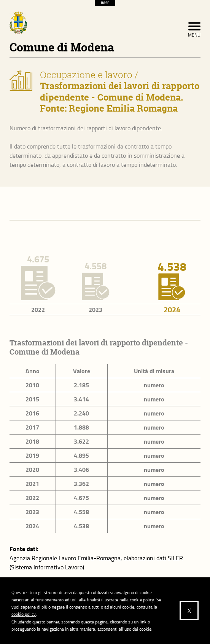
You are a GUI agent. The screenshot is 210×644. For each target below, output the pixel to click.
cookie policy (24, 614)
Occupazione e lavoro (86, 75)
